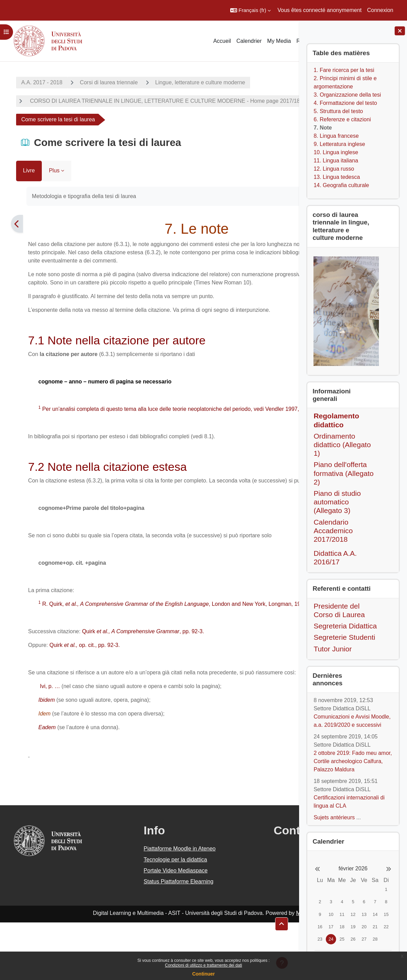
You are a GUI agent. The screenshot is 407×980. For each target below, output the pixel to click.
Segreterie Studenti (344, 637)
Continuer (203, 974)
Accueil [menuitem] (222, 41)
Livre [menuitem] (21, 179)
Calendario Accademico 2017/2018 (333, 531)
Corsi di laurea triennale (101, 82)
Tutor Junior (332, 649)
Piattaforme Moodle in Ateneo (144, 906)
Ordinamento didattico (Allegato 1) (342, 445)
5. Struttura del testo (338, 111)
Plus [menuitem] (46, 179)
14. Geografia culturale (341, 185)
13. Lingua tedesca (337, 177)
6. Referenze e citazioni (342, 119)
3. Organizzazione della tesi (347, 95)
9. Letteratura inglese (339, 144)
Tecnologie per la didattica (139, 917)
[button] (250, 10)
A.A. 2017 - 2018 (34, 82)
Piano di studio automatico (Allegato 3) (337, 502)
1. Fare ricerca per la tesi (344, 70)
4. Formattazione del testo (345, 103)
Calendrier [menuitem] (249, 41)
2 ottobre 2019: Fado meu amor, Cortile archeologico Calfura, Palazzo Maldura (353, 761)
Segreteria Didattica (345, 626)
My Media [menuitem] (279, 41)
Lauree (29, 128)
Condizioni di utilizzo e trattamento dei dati (204, 965)
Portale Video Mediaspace (140, 928)
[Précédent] (9, 232)
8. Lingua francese (336, 136)
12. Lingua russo (334, 169)
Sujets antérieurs (334, 817)
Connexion (380, 10)
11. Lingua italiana (336, 161)
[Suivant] (290, 232)
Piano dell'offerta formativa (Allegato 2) (343, 473)
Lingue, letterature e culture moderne (192, 82)
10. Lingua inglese (336, 152)
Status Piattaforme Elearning (143, 939)
